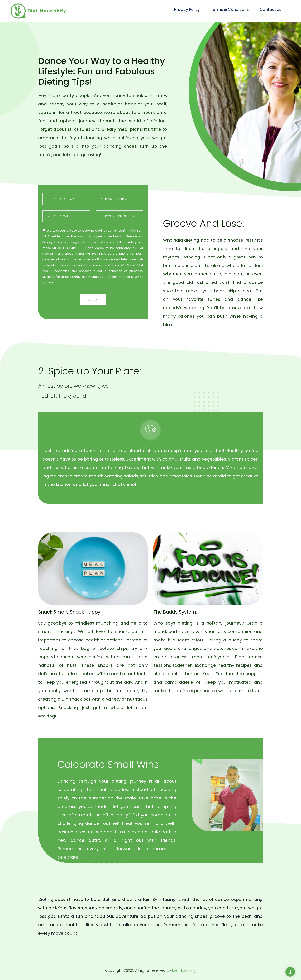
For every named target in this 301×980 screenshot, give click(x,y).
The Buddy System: (175, 612)
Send (93, 300)
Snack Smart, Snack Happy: (70, 612)
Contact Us (271, 9)
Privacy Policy (187, 9)
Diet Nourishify (184, 970)
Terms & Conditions (230, 9)
